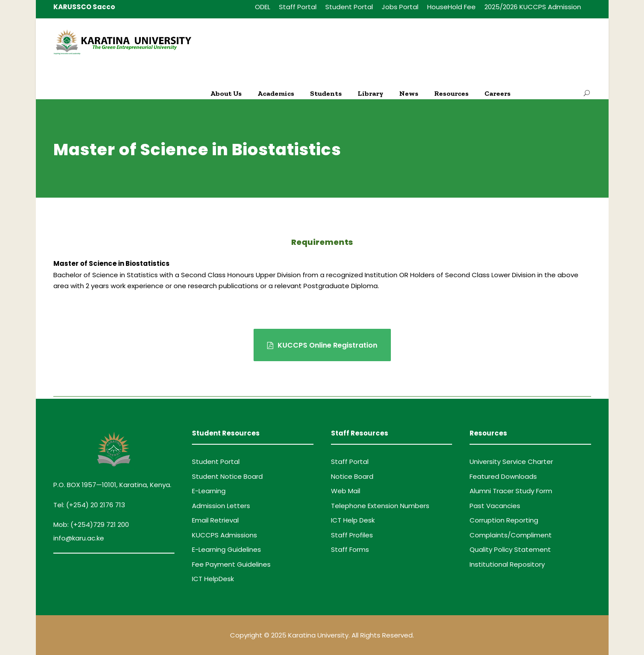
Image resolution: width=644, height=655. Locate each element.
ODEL (263, 7)
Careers (498, 93)
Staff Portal (298, 7)
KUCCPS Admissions (225, 535)
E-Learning (209, 491)
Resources (451, 93)
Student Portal (349, 7)
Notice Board (352, 476)
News (409, 93)
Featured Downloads (503, 476)
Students (326, 93)
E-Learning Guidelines (226, 549)
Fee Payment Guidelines (231, 564)
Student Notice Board (227, 476)
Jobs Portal (400, 7)
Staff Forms (350, 549)
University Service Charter (511, 462)
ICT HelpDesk (213, 579)
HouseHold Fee (451, 7)
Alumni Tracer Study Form (511, 491)
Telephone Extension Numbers (380, 506)
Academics (276, 93)
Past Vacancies (495, 506)
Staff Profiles (352, 535)
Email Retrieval (215, 520)
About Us (226, 93)
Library (371, 93)
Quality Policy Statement (510, 549)
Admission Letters (221, 506)
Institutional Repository (507, 564)
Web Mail (346, 491)
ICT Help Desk (353, 520)
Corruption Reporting (504, 520)
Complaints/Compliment (511, 535)
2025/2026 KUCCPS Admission (533, 7)
